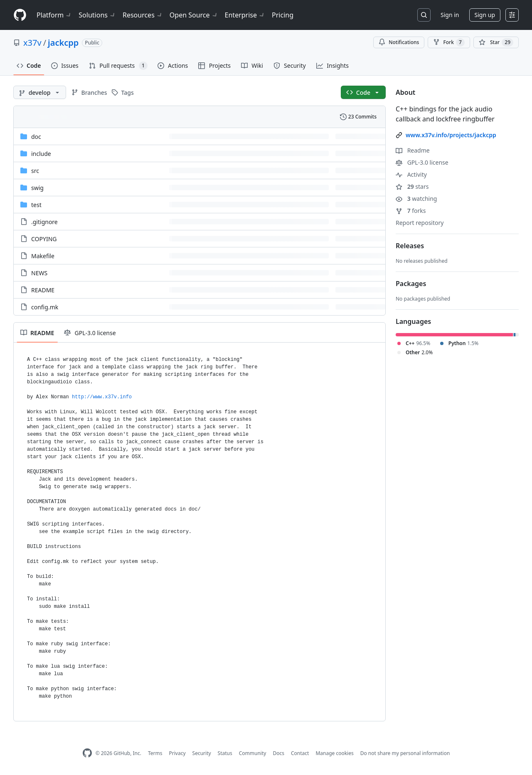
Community (253, 753)
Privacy (177, 753)
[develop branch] (40, 92)
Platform (54, 15)
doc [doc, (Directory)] (36, 137)
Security (202, 753)
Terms (155, 753)
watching (416, 199)
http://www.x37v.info (102, 397)
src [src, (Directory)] (35, 171)
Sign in (450, 15)
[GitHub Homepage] (87, 753)
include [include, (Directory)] (41, 154)
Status (225, 753)
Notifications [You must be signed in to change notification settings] (399, 42)
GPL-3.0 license (422, 162)
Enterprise (245, 15)
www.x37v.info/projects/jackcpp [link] (451, 135)
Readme (413, 150)
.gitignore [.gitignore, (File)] (44, 222)
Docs (278, 753)
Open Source (194, 15)
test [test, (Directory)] (36, 205)
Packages (411, 284)
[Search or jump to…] (424, 15)
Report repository (420, 223)
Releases (410, 246)
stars (412, 186)
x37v (32, 43)
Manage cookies (334, 753)
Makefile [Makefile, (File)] (43, 256)
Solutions (97, 15)
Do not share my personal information (405, 753)
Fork (449, 42)
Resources (143, 15)
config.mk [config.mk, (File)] (45, 307)
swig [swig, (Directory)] (37, 188)
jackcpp (63, 43)
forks (411, 211)
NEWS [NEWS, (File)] (39, 273)
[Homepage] (20, 15)
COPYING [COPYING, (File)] (44, 239)
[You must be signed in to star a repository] (496, 42)
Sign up (485, 15)
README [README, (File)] (43, 290)
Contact (300, 753)
